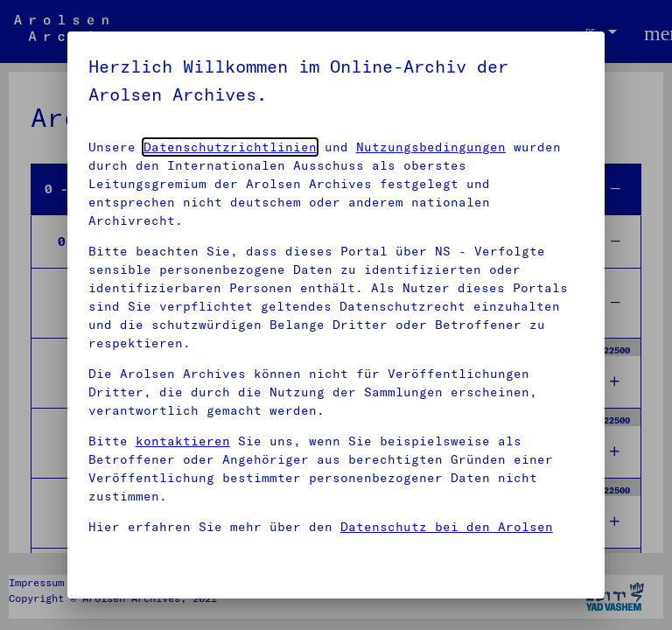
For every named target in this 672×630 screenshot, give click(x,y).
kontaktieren (183, 441)
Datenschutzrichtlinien (230, 147)
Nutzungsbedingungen (431, 147)
